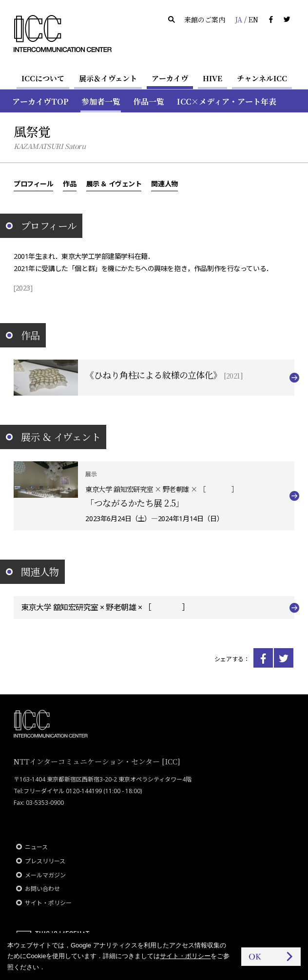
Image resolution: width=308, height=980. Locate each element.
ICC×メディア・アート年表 (227, 101)
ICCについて (43, 78)
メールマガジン (45, 875)
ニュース (36, 847)
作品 (69, 183)
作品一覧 (149, 101)
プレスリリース (45, 861)
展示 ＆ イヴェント (114, 183)
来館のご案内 (205, 19)
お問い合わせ (42, 889)
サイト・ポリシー (48, 903)
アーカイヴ (170, 78)
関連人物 (164, 183)
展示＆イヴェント (108, 78)
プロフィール (33, 183)
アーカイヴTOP (40, 101)
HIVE (212, 78)
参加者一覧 (101, 101)
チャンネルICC (262, 78)
